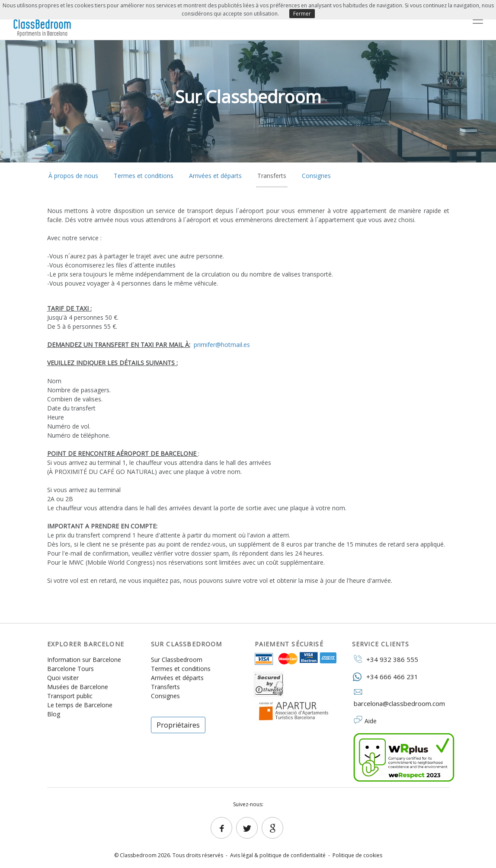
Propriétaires (178, 725)
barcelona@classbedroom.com (398, 698)
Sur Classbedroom (177, 660)
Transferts (272, 176)
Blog (54, 714)
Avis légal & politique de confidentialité (278, 855)
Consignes (316, 176)
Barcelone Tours (70, 669)
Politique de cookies (357, 855)
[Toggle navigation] (478, 20)
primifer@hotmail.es (222, 345)
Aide (371, 721)
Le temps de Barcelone (80, 705)
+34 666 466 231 (385, 676)
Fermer (302, 14)
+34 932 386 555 (385, 659)
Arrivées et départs (215, 176)
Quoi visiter (63, 678)
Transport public (70, 696)
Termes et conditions (144, 176)
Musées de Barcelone (78, 687)
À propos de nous (73, 176)
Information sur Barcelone (84, 660)
